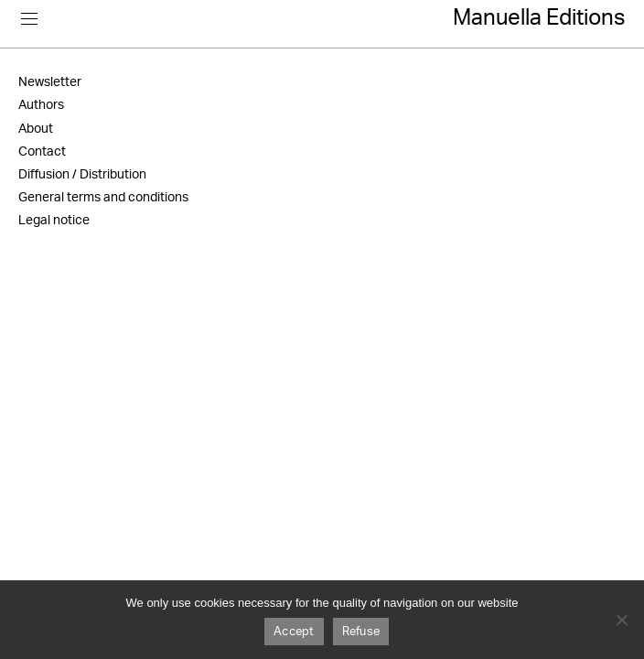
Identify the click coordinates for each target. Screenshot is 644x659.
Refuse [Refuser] (361, 632)
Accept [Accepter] (294, 632)
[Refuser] (621, 620)
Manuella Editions (539, 18)
